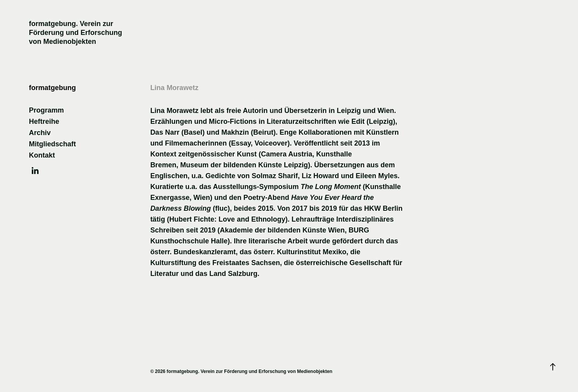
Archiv (40, 133)
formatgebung (52, 88)
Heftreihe (44, 121)
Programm (46, 110)
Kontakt (42, 155)
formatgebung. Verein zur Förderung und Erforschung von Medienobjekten (76, 33)
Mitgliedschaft (52, 144)
